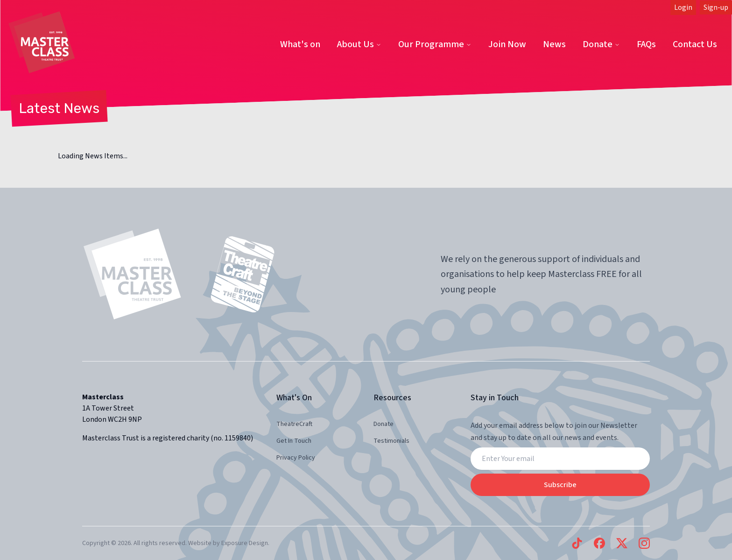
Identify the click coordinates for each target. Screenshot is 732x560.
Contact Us (695, 44)
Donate (601, 44)
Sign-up (716, 7)
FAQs (646, 44)
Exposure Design (245, 543)
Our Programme (435, 44)
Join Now (507, 44)
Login (683, 7)
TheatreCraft (294, 424)
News (554, 44)
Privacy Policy (296, 458)
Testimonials (391, 441)
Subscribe (560, 485)
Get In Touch (294, 441)
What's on (300, 44)
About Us (359, 44)
